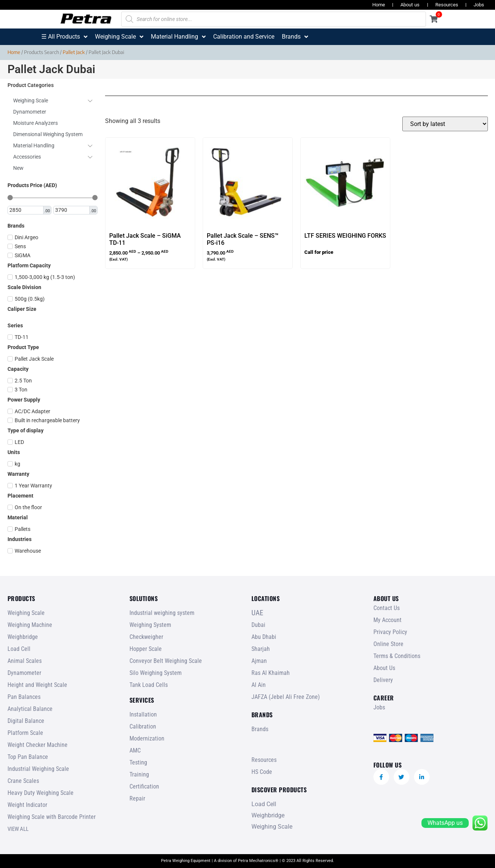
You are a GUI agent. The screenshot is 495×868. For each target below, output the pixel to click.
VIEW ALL (18, 829)
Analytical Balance (30, 709)
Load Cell (19, 649)
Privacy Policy (390, 632)
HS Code (262, 772)
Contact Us (387, 608)
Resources (447, 5)
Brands (260, 729)
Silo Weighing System (156, 673)
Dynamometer (24, 673)
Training (139, 774)
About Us (384, 668)
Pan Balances (24, 697)
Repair (137, 798)
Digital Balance (26, 721)
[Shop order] (445, 124)
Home (379, 5)
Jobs (479, 5)
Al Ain (259, 685)
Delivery (383, 680)
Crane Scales (23, 781)
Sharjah (261, 649)
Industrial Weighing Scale (38, 769)
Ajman (259, 661)
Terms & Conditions (397, 656)
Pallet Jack (74, 52)
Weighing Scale (26, 613)
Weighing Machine (30, 625)
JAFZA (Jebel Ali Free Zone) (286, 697)
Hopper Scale (146, 649)
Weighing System (150, 625)
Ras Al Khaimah (271, 673)
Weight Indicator (27, 805)
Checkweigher (146, 637)
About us (410, 5)
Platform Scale (25, 733)
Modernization (147, 738)
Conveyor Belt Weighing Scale (166, 661)
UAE (257, 613)
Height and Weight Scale (37, 685)
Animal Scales (25, 661)
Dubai (258, 625)
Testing (138, 762)
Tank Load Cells (149, 685)
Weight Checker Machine (38, 745)
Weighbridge (23, 637)
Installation (143, 714)
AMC (135, 750)
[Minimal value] (53, 198)
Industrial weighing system (162, 613)
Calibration (143, 726)
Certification (144, 786)
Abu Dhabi (264, 637)
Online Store (388, 644)
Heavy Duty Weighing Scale (41, 793)
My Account (387, 620)
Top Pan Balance (28, 757)
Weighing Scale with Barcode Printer (52, 817)
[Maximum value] (72, 210)
